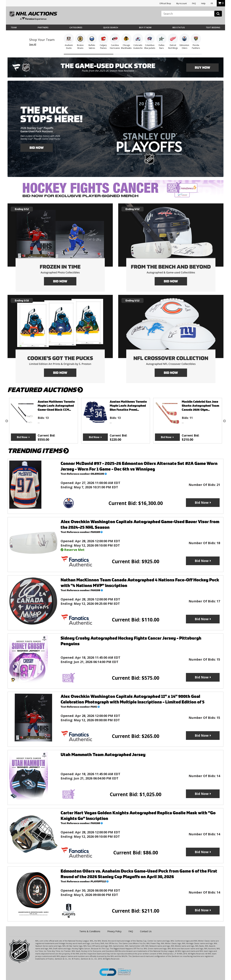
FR (212, 3)
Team (14, 27)
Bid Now (22, 437)
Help (203, 3)
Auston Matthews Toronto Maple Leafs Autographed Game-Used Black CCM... (56, 406)
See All (33, 44)
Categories (76, 27)
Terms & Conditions (90, 931)
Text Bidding (213, 27)
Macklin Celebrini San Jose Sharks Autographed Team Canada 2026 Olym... (200, 406)
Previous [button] (7, 421)
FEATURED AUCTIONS (45, 390)
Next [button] (224, 421)
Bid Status (179, 27)
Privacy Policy (114, 931)
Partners (43, 27)
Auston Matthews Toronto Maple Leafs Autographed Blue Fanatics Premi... (128, 406)
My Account (182, 3)
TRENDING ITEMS (38, 451)
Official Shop (165, 3)
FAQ (194, 3)
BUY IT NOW (145, 27)
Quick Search (111, 27)
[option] (44, 421)
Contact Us (146, 931)
